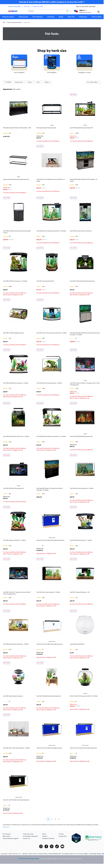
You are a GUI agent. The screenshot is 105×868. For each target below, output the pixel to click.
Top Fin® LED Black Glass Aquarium (13, 488)
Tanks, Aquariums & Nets (14, 22)
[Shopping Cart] (100, 12)
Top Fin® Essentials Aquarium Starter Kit (81, 128)
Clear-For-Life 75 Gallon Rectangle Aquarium (49, 748)
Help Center (7, 836)
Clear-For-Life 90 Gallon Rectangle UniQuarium (83, 748)
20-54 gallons (52, 72)
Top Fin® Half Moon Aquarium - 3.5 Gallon (15, 281)
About (44, 834)
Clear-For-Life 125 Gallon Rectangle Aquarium (50, 644)
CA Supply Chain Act (69, 854)
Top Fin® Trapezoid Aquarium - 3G (80, 592)
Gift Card (27, 6)
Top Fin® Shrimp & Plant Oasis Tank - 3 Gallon (16, 436)
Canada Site (63, 836)
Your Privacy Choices (96, 854)
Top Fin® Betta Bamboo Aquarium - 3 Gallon (16, 644)
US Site (61, 834)
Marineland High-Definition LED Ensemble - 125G (17, 128)
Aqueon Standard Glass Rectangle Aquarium (16, 179)
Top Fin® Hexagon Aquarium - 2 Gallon (14, 540)
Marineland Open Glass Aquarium (46, 128)
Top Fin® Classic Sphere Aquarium (13, 696)
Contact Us (26, 838)
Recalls (25, 854)
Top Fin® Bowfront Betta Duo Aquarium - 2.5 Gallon (51, 436)
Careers (45, 836)
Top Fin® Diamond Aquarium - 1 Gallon (81, 540)
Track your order (38, 6)
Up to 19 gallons (19, 72)
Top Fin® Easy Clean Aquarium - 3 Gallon (48, 592)
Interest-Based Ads (55, 854)
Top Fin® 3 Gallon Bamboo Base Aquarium (49, 696)
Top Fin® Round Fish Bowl (77, 644)
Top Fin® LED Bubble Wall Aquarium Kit (81, 436)
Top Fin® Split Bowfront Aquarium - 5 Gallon (16, 383)
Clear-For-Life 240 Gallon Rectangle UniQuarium (50, 540)
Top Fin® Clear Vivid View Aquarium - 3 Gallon (16, 748)
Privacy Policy (43, 854)
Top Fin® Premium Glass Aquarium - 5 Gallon (49, 383)
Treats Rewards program (11, 838)
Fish (4, 22)
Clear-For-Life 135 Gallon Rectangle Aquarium (16, 800)
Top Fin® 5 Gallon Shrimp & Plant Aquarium (82, 281)
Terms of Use (33, 854)
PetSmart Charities (48, 838)
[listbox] (52, 64)
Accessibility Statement (30, 836)
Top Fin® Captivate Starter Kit (45, 281)
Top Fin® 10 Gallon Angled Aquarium (14, 333)
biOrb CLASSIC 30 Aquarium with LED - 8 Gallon (84, 696)
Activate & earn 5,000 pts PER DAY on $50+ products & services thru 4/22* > (52, 2)
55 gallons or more (85, 72)
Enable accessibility (15, 6)
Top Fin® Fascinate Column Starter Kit (81, 231)
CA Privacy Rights (82, 854)
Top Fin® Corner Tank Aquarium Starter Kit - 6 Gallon (52, 333)
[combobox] (49, 11)
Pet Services (7, 834)
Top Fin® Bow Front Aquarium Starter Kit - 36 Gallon (51, 231)
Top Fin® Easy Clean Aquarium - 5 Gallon (82, 488)
